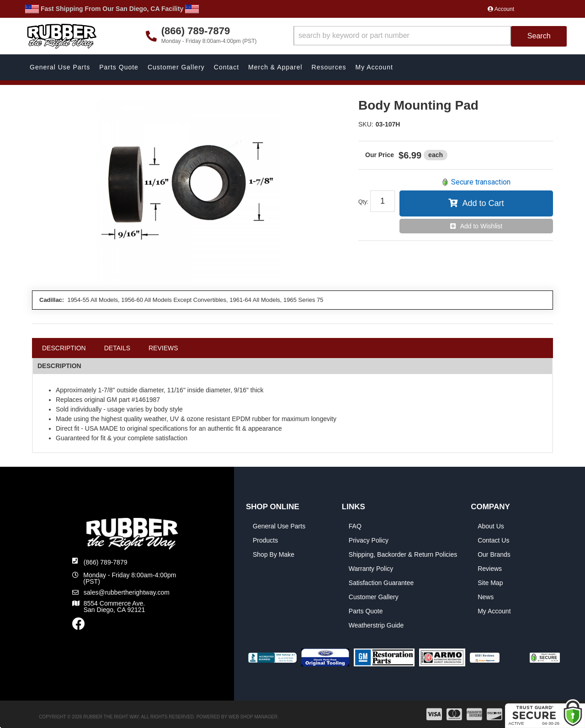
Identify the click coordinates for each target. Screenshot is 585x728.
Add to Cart (483, 203)
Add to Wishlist (481, 226)
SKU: (366, 124)
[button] (430, 36)
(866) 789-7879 (106, 562)
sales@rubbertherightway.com (127, 592)
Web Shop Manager (253, 717)
